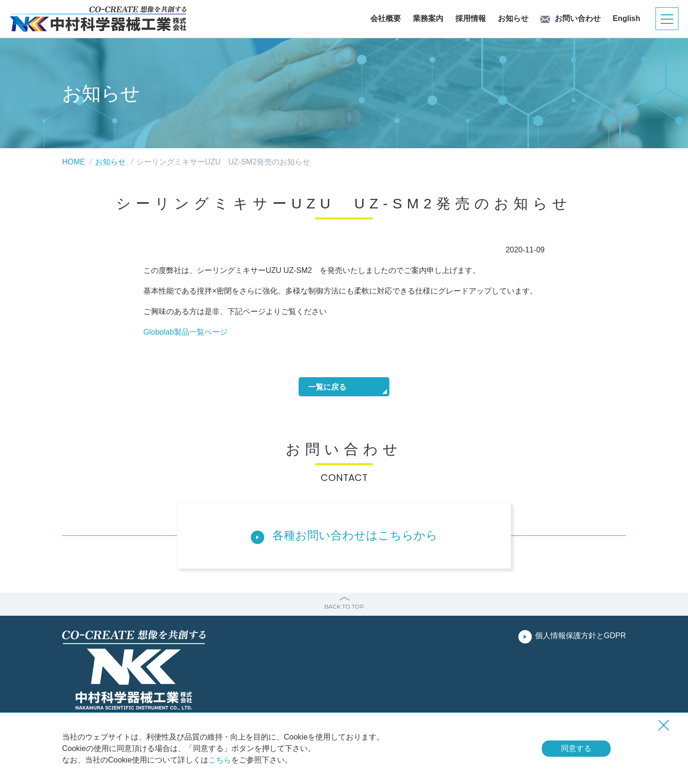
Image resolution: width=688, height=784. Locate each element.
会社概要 (386, 19)
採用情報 (471, 19)
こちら (220, 760)
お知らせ (513, 19)
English (626, 19)
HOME (74, 162)
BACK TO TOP (344, 606)
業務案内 (428, 19)
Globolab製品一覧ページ (185, 332)
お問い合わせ (578, 19)
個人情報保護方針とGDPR (580, 636)
